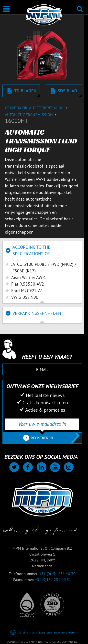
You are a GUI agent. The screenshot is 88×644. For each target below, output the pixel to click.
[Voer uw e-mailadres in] (42, 424)
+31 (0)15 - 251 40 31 (53, 580)
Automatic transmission (31, 115)
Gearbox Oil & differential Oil (37, 108)
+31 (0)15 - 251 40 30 (57, 574)
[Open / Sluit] (6, 9)
